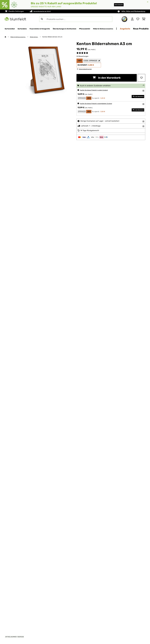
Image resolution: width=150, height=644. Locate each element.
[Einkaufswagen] (144, 19)
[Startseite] (8, 37)
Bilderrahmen (39, 37)
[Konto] (132, 19)
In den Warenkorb (107, 78)
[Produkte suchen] (76, 19)
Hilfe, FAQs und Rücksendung (133, 11)
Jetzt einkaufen (115, 5)
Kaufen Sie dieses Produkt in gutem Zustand (98, 90)
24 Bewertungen (82, 56)
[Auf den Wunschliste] (141, 78)
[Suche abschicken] (42, 19)
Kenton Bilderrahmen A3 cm (58, 37)
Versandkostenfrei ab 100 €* (45, 11)
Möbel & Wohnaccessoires (20, 37)
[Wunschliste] (138, 19)
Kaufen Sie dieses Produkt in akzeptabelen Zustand (101, 104)
